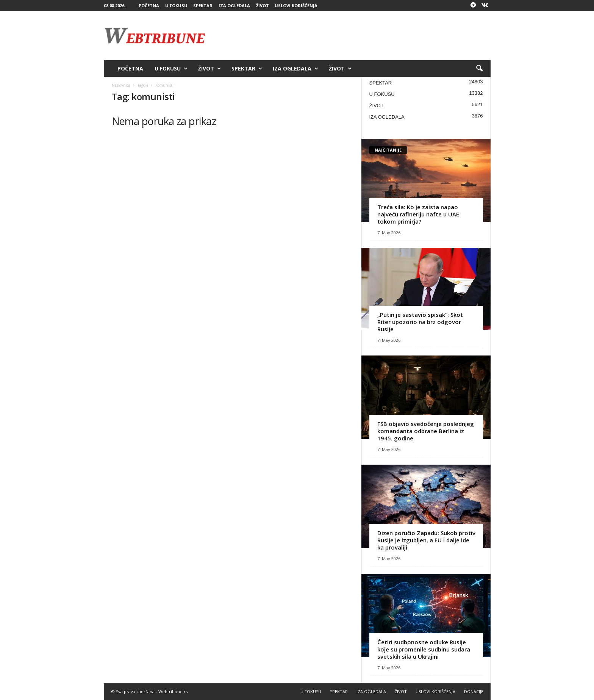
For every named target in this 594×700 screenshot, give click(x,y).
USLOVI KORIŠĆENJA (296, 5)
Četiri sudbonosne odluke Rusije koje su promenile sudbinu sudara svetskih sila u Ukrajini (424, 649)
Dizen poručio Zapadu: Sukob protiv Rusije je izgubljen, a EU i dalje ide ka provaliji (426, 540)
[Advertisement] (353, 36)
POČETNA (149, 5)
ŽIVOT (263, 5)
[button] (479, 69)
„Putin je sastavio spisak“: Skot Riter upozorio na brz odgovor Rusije (420, 322)
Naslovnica (121, 85)
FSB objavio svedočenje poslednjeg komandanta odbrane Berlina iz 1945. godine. (426, 431)
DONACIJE (474, 691)
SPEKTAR (203, 5)
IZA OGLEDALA (234, 5)
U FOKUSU (176, 5)
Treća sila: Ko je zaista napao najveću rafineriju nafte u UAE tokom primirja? (418, 214)
